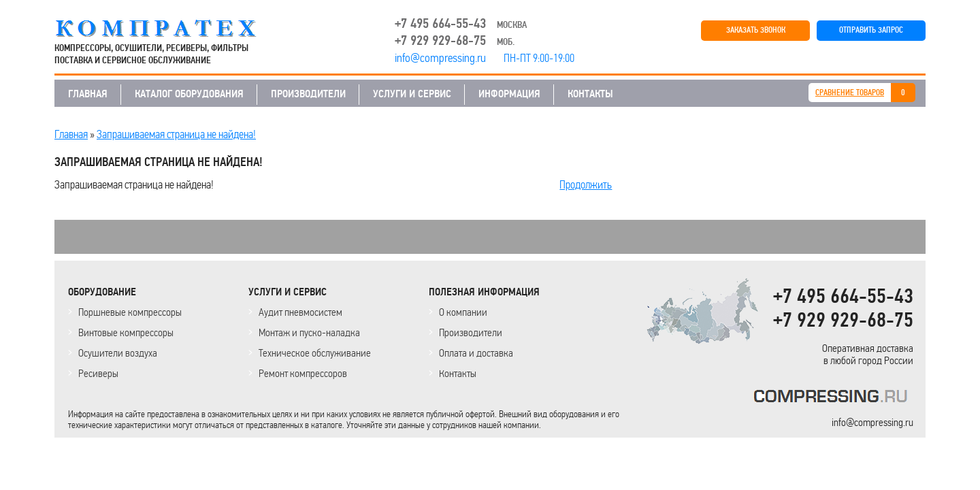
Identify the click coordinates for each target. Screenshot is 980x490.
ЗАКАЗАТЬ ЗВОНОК (756, 30)
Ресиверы (98, 373)
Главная (71, 134)
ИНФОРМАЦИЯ (509, 94)
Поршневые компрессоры (130, 312)
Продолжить (586, 184)
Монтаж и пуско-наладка (309, 332)
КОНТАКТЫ (590, 94)
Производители (471, 332)
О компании (463, 312)
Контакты (458, 373)
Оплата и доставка (476, 353)
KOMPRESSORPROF (833, 398)
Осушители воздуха (118, 353)
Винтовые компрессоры (126, 332)
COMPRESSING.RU (168, 29)
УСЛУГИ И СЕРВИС (412, 94)
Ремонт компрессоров (303, 373)
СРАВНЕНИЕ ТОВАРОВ (850, 93)
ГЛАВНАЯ (88, 94)
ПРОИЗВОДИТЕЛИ (308, 94)
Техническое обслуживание (315, 353)
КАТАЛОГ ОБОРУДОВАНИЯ (189, 94)
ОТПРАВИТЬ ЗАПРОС (871, 30)
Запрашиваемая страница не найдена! (176, 134)
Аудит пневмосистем (300, 312)
